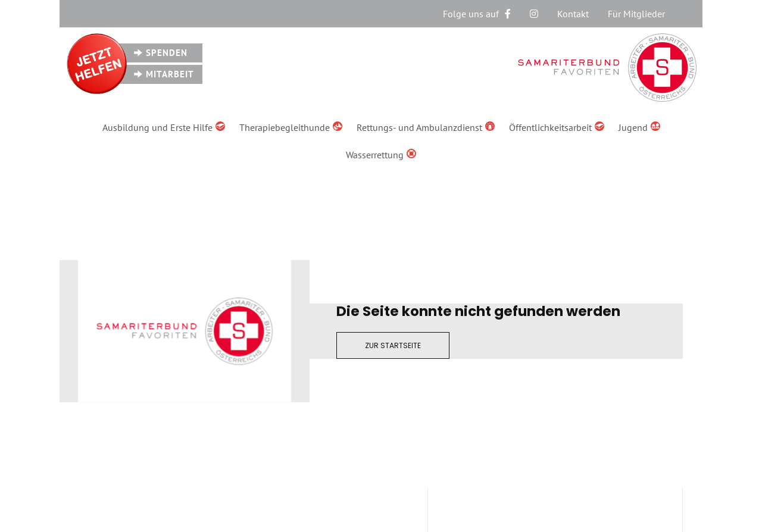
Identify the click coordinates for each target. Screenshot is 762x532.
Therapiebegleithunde (291, 127)
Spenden (167, 53)
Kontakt (573, 14)
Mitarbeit (170, 74)
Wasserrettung (381, 155)
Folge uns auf (477, 14)
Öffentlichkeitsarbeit (557, 127)
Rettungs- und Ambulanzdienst (426, 127)
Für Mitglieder (636, 14)
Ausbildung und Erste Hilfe (164, 127)
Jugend (639, 127)
